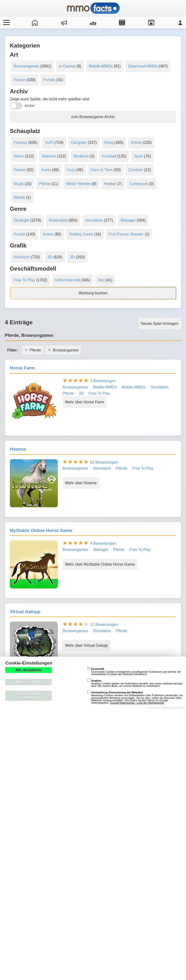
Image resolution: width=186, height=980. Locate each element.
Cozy (71, 170)
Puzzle (19, 234)
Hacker (110, 184)
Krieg (109, 142)
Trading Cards (81, 234)
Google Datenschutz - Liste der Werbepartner (137, 703)
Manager (128, 220)
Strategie (21, 220)
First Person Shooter (126, 234)
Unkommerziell (68, 280)
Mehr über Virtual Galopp (87, 645)
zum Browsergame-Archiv (93, 117)
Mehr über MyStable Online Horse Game (100, 564)
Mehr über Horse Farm (85, 402)
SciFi (49, 142)
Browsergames (26, 66)
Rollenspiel (58, 220)
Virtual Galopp (25, 612)
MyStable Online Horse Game (41, 530)
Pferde (45, 184)
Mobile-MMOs (101, 66)
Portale (49, 80)
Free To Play (24, 280)
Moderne (81, 156)
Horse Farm (22, 368)
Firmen (20, 80)
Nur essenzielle (29, 682)
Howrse (18, 449)
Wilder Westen (78, 184)
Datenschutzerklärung (173, 708)
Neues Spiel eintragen (160, 324)
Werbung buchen (93, 293)
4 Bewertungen (103, 543)
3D (72, 257)
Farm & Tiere (102, 170)
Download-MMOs (143, 66)
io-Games (67, 66)
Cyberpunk (139, 184)
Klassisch (22, 257)
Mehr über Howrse (81, 483)
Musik (19, 184)
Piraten (20, 170)
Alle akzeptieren (29, 670)
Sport (138, 156)
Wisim (19, 156)
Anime (136, 142)
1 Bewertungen (103, 381)
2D (50, 257)
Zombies (136, 170)
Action (48, 234)
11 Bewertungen (104, 625)
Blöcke (19, 197)
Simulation (94, 220)
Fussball (109, 156)
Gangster (79, 142)
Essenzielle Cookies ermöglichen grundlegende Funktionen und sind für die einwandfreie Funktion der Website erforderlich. (134, 671)
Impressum (153, 708)
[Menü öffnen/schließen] (6, 23)
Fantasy (20, 142)
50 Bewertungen (104, 462)
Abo (101, 280)
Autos (46, 170)
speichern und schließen (29, 696)
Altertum (49, 156)
